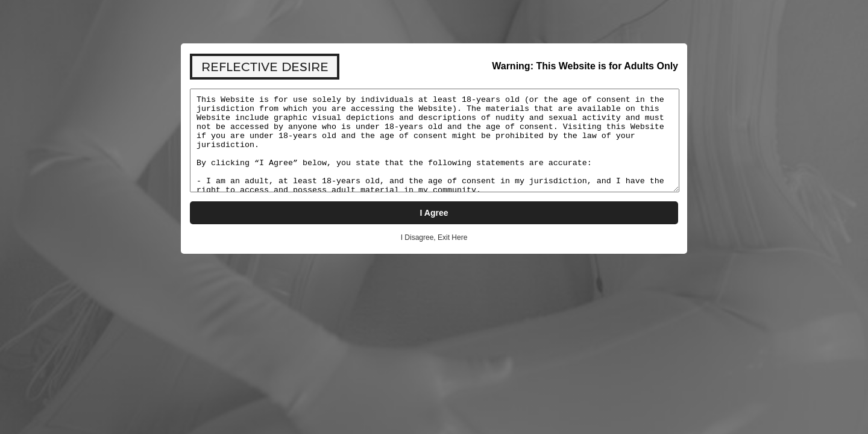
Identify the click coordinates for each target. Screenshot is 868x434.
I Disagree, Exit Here (434, 237)
